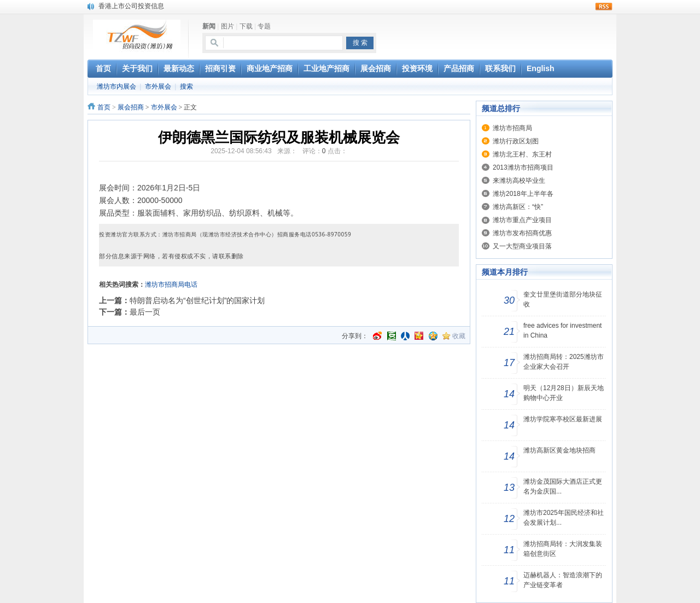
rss (604, 7)
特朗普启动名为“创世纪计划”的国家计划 (197, 300)
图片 (227, 26)
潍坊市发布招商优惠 (522, 233)
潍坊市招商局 (512, 128)
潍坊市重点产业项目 (522, 220)
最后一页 (145, 312)
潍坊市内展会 (116, 86)
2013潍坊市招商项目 (523, 167)
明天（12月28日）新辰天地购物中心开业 (564, 393)
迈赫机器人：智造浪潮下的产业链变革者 (563, 580)
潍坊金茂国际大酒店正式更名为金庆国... (563, 486)
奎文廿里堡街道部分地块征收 (563, 299)
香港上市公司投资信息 (131, 6)
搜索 (186, 86)
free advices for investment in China (562, 331)
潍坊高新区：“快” (518, 207)
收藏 (459, 336)
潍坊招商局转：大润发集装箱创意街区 (563, 549)
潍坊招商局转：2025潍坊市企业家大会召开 (564, 362)
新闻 (209, 26)
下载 (246, 26)
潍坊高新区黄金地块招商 (559, 450)
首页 (104, 107)
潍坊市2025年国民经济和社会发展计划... (564, 518)
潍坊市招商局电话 (171, 285)
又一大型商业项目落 (522, 246)
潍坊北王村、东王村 (522, 154)
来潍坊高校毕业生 (519, 181)
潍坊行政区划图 (516, 141)
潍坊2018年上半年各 (523, 194)
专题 (264, 26)
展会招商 (131, 107)
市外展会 (158, 86)
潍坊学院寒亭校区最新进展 (563, 419)
